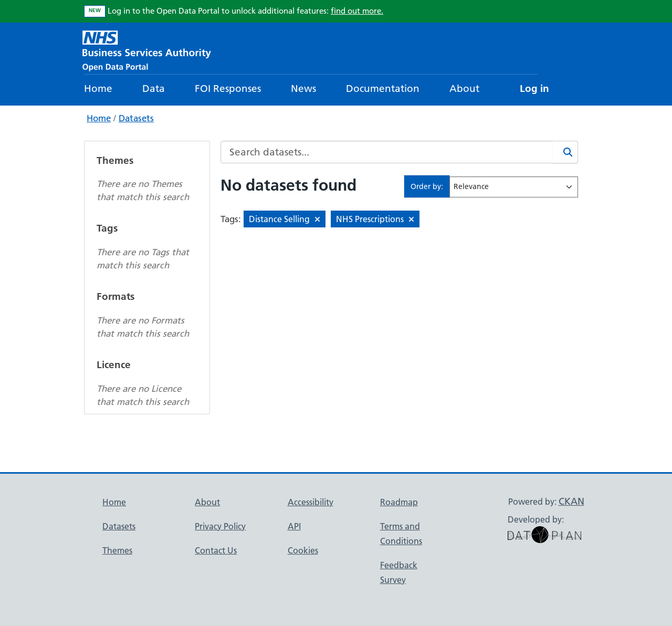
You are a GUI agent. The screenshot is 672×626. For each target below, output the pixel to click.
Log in (534, 88)
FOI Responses (228, 88)
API (294, 526)
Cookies (303, 550)
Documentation (383, 88)
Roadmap (399, 502)
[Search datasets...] (387, 152)
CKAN (571, 501)
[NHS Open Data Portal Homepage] (147, 50)
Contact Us (216, 550)
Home (98, 88)
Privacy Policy (220, 526)
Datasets (136, 118)
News (303, 88)
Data (154, 88)
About (464, 88)
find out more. (357, 11)
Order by (426, 186)
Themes (117, 550)
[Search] (565, 152)
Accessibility (311, 502)
